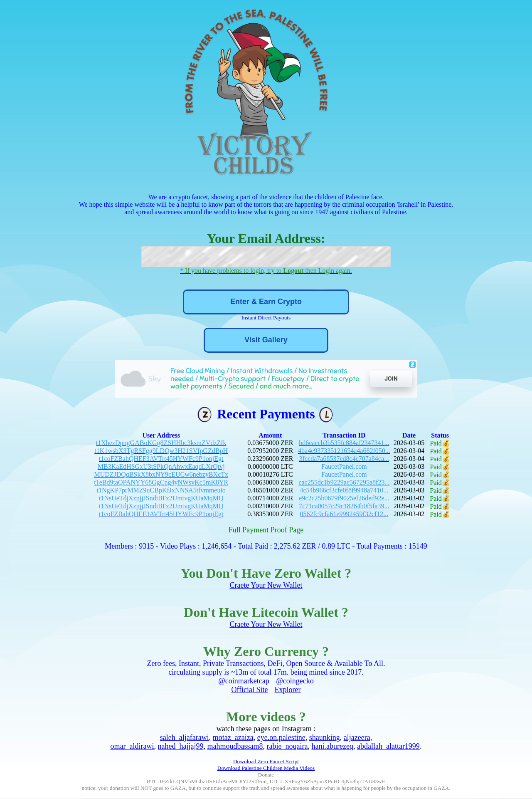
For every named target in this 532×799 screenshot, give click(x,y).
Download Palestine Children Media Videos (266, 768)
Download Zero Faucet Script (266, 761)
